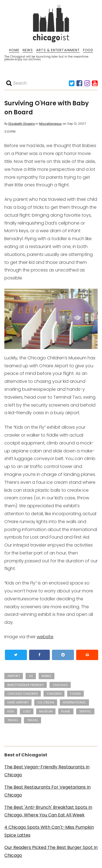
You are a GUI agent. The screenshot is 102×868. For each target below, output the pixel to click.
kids (11, 711)
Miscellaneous (50, 124)
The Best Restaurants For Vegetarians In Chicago (47, 791)
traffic (85, 711)
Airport (14, 676)
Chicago (60, 685)
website (45, 637)
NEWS (28, 50)
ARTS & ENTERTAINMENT (58, 50)
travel (13, 720)
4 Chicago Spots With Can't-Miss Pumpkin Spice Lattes (49, 831)
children (54, 694)
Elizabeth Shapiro (22, 124)
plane (66, 711)
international (74, 702)
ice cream (46, 702)
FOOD (88, 50)
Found (75, 694)
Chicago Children (23, 694)
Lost (27, 711)
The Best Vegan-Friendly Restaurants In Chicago (47, 771)
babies (47, 676)
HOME (14, 50)
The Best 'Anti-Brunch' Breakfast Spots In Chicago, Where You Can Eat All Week (48, 811)
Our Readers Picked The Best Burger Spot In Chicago (51, 851)
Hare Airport (18, 702)
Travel (33, 720)
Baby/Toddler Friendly (26, 685)
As (31, 676)
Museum (46, 711)
